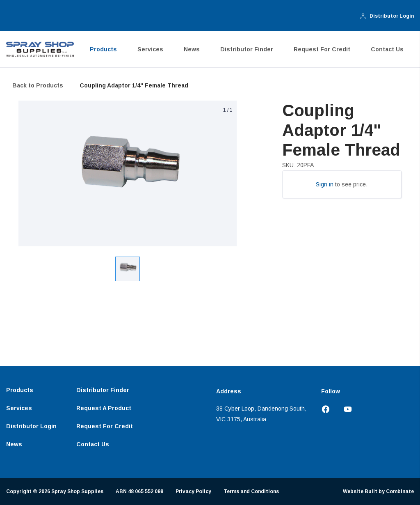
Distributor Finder (247, 49)
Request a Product (104, 408)
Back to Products (38, 85)
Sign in (325, 184)
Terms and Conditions (251, 491)
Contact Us (387, 49)
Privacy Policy (193, 491)
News (192, 49)
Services (150, 49)
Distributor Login (31, 426)
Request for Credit (322, 49)
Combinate (400, 491)
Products (103, 49)
